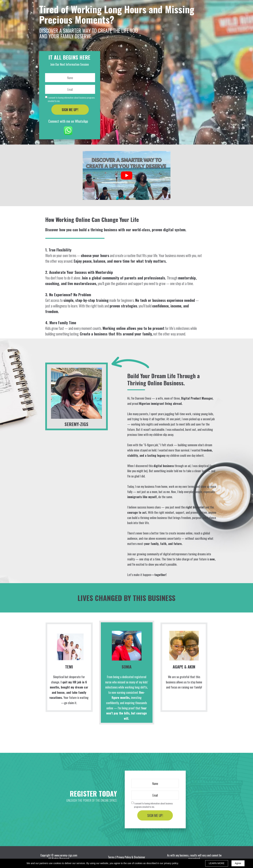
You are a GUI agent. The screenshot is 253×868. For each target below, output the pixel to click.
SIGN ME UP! (70, 110)
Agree (238, 863)
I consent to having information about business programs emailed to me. (71, 99)
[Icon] (68, 131)
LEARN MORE (217, 863)
